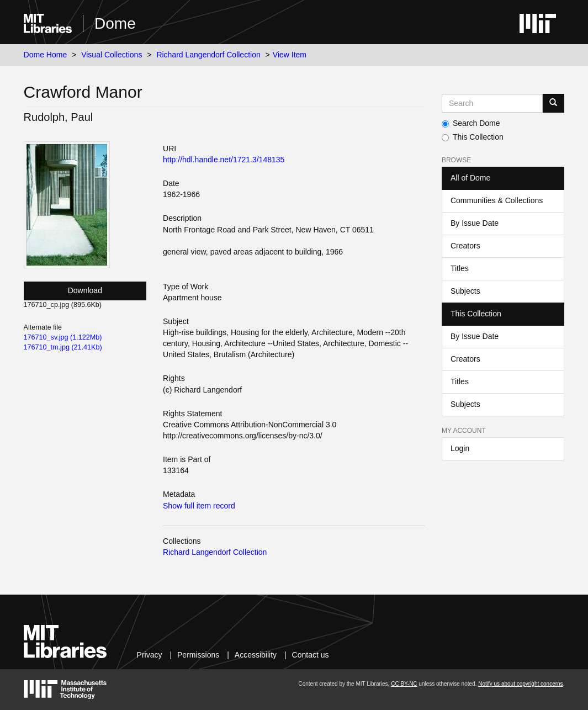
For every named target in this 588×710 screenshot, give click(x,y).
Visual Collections (112, 55)
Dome (115, 23)
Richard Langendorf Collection (208, 55)
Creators (465, 246)
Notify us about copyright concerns (520, 684)
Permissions (198, 655)
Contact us (311, 655)
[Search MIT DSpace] (492, 103)
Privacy (150, 655)
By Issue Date (475, 223)
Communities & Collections (497, 200)
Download (85, 290)
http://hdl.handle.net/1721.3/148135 (224, 160)
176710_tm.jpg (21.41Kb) (63, 347)
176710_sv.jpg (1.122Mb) (63, 337)
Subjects (465, 291)
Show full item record (199, 506)
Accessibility (256, 655)
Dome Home (46, 55)
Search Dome (471, 123)
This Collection (473, 137)
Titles (460, 268)
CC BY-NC (404, 684)
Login (460, 448)
